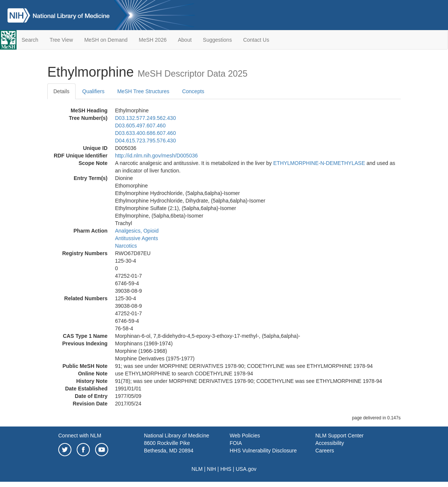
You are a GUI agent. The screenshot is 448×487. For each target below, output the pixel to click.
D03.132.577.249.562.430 (145, 118)
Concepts (193, 91)
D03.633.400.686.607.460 (145, 133)
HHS (226, 469)
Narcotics (126, 246)
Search (30, 40)
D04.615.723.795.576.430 (145, 141)
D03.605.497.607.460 (140, 126)
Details (61, 91)
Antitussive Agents (136, 238)
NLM (197, 469)
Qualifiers (93, 91)
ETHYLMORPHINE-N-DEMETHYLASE (319, 163)
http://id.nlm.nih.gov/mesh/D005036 (156, 156)
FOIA (236, 443)
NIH (212, 469)
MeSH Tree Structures (143, 91)
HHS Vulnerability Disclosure (263, 451)
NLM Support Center (339, 436)
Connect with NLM (80, 436)
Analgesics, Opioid (137, 231)
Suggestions (217, 40)
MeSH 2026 (153, 40)
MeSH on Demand (106, 40)
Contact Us (256, 40)
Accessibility (330, 443)
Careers (325, 451)
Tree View (61, 40)
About (185, 40)
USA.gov (246, 469)
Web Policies (245, 436)
